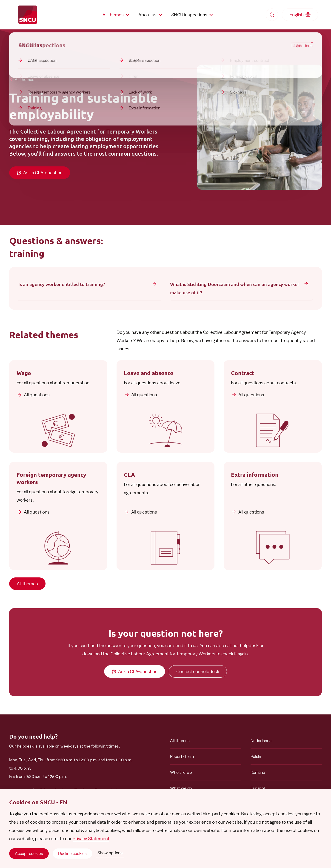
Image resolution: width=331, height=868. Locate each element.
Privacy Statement (91, 839)
